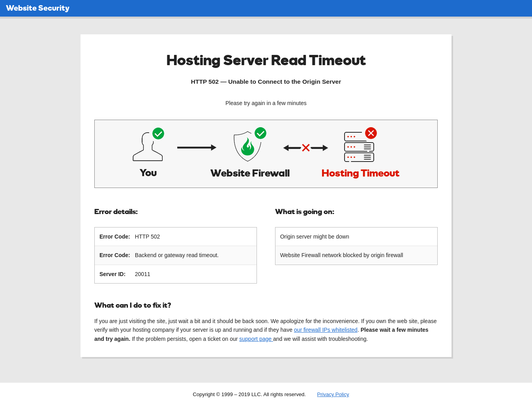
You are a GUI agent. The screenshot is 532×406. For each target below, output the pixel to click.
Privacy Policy (333, 394)
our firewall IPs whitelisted (326, 329)
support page (256, 338)
